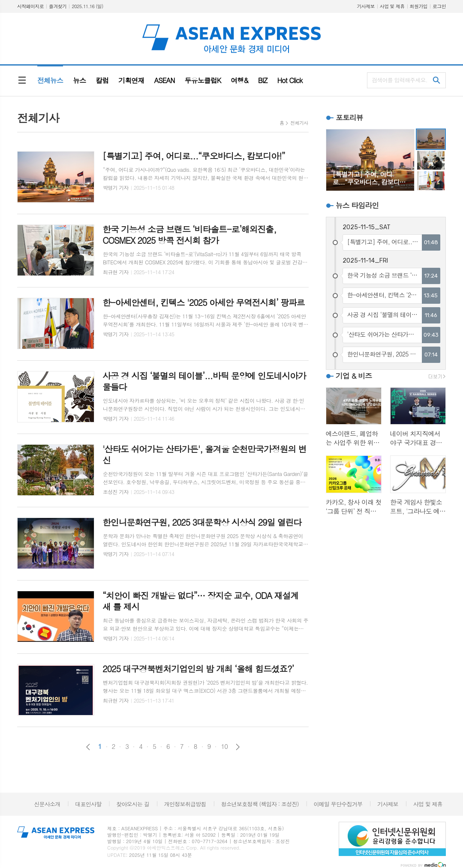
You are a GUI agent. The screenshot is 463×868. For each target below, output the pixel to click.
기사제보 (365, 6)
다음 (238, 747)
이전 (88, 747)
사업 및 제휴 (392, 6)
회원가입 (419, 6)
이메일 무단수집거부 (338, 804)
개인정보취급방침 (185, 804)
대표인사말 (88, 804)
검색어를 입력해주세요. (400, 80)
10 (224, 746)
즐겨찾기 (58, 6)
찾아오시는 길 (133, 804)
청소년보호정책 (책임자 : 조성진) (260, 804)
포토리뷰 (349, 117)
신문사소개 (47, 804)
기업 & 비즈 (354, 376)
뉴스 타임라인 (357, 205)
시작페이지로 (30, 6)
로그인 (439, 6)
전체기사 (299, 123)
